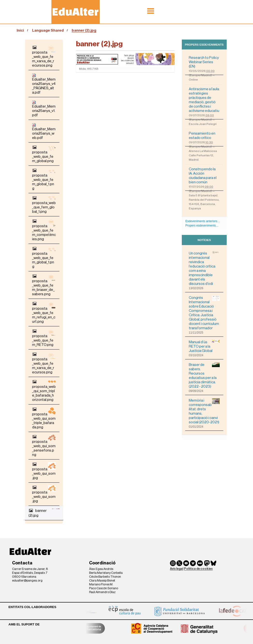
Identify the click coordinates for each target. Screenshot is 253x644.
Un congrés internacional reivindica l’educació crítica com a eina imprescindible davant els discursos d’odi (204, 268)
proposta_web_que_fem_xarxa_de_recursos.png (44, 56)
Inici (20, 30)
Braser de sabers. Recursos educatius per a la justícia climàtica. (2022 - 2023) (204, 375)
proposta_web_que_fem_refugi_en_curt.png (44, 312)
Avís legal (177, 569)
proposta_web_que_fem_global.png (44, 154)
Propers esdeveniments (204, 45)
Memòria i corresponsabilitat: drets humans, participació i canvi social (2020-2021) (204, 411)
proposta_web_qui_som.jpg (44, 471)
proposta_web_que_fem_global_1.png (44, 179)
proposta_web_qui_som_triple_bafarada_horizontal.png (44, 391)
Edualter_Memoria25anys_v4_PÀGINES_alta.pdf (44, 84)
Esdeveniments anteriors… (203, 221)
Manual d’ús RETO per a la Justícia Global (204, 346)
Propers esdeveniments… (202, 226)
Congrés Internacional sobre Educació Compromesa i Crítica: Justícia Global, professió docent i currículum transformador (204, 313)
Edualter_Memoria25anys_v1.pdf (44, 109)
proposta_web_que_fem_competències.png (44, 230)
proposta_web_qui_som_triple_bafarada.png (44, 418)
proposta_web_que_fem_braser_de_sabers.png (44, 285)
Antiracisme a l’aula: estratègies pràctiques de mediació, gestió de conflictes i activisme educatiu (204, 100)
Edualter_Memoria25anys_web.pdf (44, 131)
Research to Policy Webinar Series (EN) (204, 62)
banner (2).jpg (44, 513)
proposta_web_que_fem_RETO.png (44, 338)
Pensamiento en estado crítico (202, 136)
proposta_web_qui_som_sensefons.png (44, 446)
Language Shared (48, 30)
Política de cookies (198, 569)
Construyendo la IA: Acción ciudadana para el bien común (203, 176)
